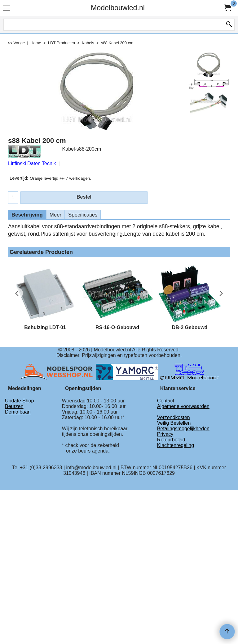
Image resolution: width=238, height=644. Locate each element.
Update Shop (19, 401)
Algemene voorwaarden (183, 406)
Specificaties (83, 215)
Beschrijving (27, 215)
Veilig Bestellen (174, 423)
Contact (166, 401)
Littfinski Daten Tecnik (32, 163)
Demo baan (18, 412)
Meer (55, 215)
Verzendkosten (174, 417)
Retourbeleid (171, 440)
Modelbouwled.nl (118, 8)
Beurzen (14, 406)
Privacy (165, 434)
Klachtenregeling (176, 445)
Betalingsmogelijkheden (183, 429)
